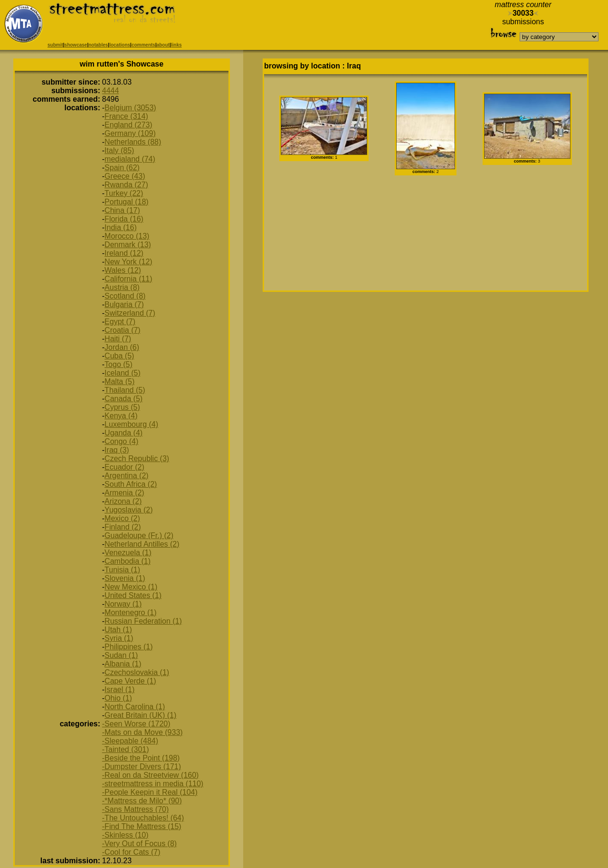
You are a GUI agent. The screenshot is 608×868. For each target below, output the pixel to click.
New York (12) (128, 262)
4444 (111, 91)
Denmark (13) (128, 245)
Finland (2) (123, 527)
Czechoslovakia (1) (137, 672)
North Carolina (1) (135, 707)
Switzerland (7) (130, 313)
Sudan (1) (121, 655)
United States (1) (133, 595)
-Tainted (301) (126, 749)
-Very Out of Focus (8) (139, 844)
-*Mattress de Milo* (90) (142, 801)
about (163, 45)
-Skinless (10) (125, 835)
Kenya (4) (121, 416)
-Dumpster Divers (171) (142, 767)
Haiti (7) (118, 339)
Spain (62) (122, 168)
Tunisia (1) (122, 570)
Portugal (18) (127, 202)
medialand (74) (130, 159)
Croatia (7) (123, 330)
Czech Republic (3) (137, 458)
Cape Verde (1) (130, 681)
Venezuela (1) (128, 553)
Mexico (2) (122, 518)
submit (55, 45)
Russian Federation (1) (143, 621)
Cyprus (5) (122, 407)
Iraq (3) (117, 450)
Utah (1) (118, 630)
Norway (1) (123, 604)
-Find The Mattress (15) (142, 826)
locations (120, 45)
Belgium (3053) (130, 108)
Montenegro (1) (130, 612)
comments (143, 45)
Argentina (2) (127, 476)
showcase (76, 45)
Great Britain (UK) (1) (140, 715)
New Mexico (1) (131, 587)
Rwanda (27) (126, 185)
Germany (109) (130, 133)
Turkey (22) (124, 193)
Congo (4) (121, 441)
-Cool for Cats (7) (131, 852)
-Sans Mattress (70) (135, 809)
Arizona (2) (123, 501)
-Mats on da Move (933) (142, 732)
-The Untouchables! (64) (143, 818)
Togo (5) (119, 364)
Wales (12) (123, 270)
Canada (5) (123, 399)
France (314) (126, 116)
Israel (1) (119, 690)
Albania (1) (123, 664)
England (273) (128, 125)
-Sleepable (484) (130, 741)
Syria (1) (119, 638)
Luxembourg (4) (131, 424)
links (176, 45)
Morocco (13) (127, 236)
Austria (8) (122, 287)
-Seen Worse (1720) (136, 724)
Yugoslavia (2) (128, 510)
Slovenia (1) (125, 578)
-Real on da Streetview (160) (151, 775)
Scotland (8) (125, 296)
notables (98, 45)
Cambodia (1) (128, 561)
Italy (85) (119, 150)
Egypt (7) (120, 322)
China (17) (122, 210)
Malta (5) (119, 381)
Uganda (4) (123, 433)
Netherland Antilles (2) (142, 544)
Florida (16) (124, 219)
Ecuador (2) (124, 467)
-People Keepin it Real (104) (150, 792)
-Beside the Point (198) (141, 758)
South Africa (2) (131, 484)
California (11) (128, 279)
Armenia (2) (124, 493)
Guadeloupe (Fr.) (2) (139, 535)
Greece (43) (125, 176)
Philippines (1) (128, 647)
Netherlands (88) (133, 142)
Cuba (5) (119, 356)
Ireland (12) (124, 253)
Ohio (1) (118, 698)
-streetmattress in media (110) (153, 784)
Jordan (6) (122, 347)
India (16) (121, 227)
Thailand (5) (125, 390)
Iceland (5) (123, 373)
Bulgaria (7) (124, 304)
